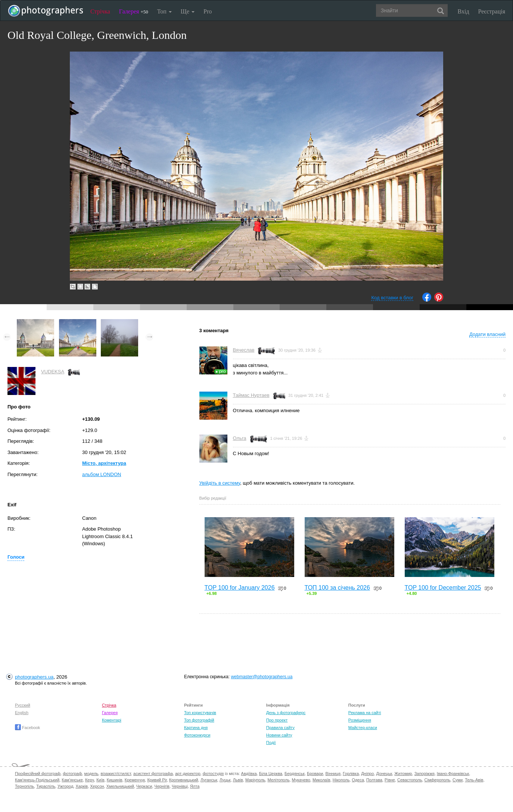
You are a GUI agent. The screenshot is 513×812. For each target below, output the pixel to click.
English (22, 713)
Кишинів (115, 780)
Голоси (16, 557)
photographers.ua (34, 677)
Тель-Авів (474, 780)
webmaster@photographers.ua (262, 677)
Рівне (390, 780)
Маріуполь (255, 780)
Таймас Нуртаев (251, 395)
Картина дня (196, 728)
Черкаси (144, 786)
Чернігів (162, 786)
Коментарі (112, 720)
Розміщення (360, 720)
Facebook (27, 728)
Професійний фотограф (38, 774)
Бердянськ (295, 774)
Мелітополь (278, 780)
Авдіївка (249, 774)
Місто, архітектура (104, 463)
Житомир (403, 774)
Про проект (277, 720)
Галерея (134, 11)
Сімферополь (437, 780)
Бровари (315, 774)
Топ (164, 11)
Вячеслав (244, 350)
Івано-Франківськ (453, 774)
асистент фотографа (153, 774)
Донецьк (384, 774)
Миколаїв (321, 780)
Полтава (374, 780)
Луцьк (225, 780)
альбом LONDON (102, 474)
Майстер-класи (363, 728)
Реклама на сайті (365, 713)
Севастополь (410, 780)
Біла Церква (271, 774)
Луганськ (209, 780)
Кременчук (135, 780)
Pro (208, 11)
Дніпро (367, 774)
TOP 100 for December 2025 (443, 588)
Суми (458, 780)
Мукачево (301, 780)
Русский (23, 705)
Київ (100, 780)
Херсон (97, 786)
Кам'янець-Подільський (37, 780)
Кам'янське (72, 780)
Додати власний (487, 334)
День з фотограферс (286, 713)
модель (91, 774)
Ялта (195, 786)
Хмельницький (120, 786)
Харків (82, 786)
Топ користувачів (200, 713)
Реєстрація (492, 11)
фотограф (72, 774)
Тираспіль (46, 786)
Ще (188, 11)
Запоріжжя (425, 774)
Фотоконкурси (197, 735)
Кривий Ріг (157, 780)
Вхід (464, 11)
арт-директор (188, 774)
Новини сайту (279, 735)
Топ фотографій (199, 720)
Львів (238, 780)
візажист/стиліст (116, 774)
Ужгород (65, 786)
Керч (90, 780)
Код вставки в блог (392, 298)
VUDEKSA (53, 372)
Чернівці (180, 786)
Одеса (358, 780)
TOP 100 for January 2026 (240, 588)
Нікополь (341, 780)
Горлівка (351, 774)
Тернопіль (24, 786)
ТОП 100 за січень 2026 (337, 588)
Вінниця (333, 774)
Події (271, 742)
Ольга (240, 438)
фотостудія (213, 774)
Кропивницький (184, 780)
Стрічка (100, 11)
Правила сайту (280, 728)
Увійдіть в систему (220, 483)
